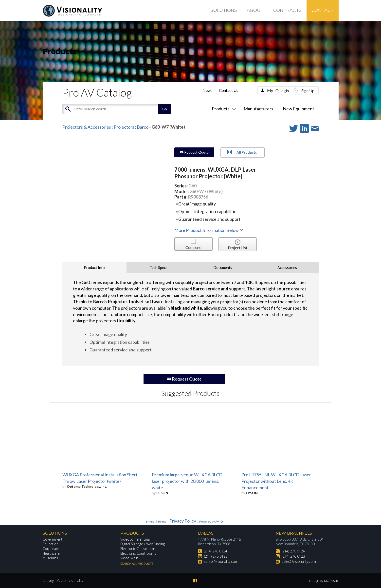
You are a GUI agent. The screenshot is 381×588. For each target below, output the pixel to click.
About (255, 10)
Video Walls (129, 558)
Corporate (51, 549)
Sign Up (308, 91)
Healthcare (51, 553)
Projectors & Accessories (87, 127)
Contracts (287, 10)
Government (53, 539)
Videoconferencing (135, 539)
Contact (323, 10)
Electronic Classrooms (138, 549)
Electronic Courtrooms (138, 553)
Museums (50, 558)
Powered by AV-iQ (211, 521)
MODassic (331, 581)
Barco (143, 127)
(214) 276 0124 (216, 551)
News (207, 90)
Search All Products (137, 564)
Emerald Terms (156, 521)
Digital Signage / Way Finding (143, 544)
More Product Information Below (209, 230)
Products (223, 109)
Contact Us (229, 90)
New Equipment (299, 109)
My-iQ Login (278, 91)
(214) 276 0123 (216, 556)
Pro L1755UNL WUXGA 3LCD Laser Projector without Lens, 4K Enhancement (276, 481)
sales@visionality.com (221, 561)
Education (51, 544)
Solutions (224, 10)
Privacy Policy (183, 521)
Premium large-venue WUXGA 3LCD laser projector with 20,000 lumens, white (187, 481)
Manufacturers (258, 109)
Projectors (124, 127)
